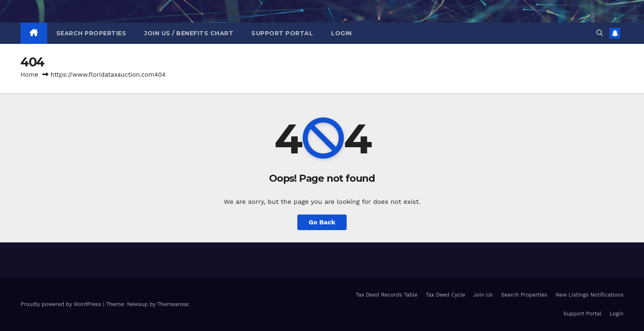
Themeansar (173, 304)
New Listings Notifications (589, 295)
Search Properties (91, 33)
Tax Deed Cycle (445, 295)
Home (29, 75)
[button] (600, 33)
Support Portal (282, 33)
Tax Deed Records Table (387, 295)
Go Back (322, 222)
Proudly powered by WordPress (62, 304)
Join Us (483, 295)
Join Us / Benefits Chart (189, 33)
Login (342, 33)
